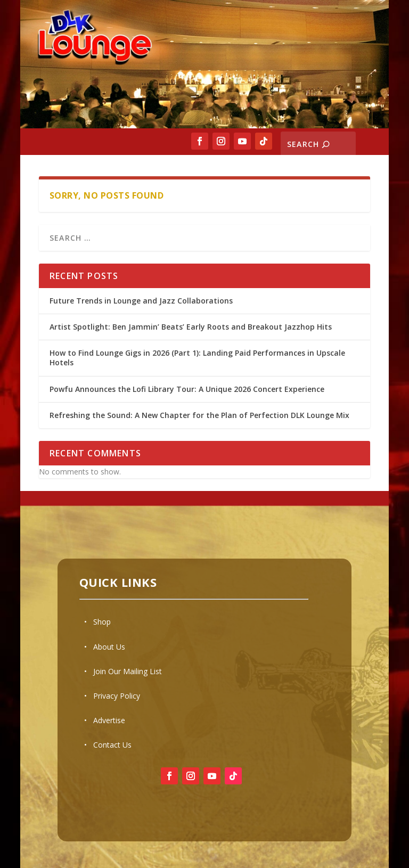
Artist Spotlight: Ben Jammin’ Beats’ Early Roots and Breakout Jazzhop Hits (191, 327)
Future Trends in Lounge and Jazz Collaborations (141, 301)
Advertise (109, 720)
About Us (109, 647)
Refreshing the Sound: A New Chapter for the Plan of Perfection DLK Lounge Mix (199, 415)
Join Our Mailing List (128, 671)
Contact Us (112, 745)
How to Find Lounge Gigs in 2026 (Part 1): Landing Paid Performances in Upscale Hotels (197, 358)
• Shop (97, 622)
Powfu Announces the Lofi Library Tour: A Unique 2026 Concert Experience (187, 389)
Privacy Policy (117, 696)
